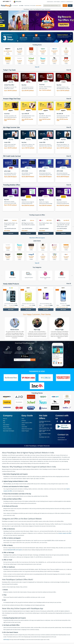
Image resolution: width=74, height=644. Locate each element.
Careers (23, 425)
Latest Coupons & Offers (27, 423)
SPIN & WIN (17, 2)
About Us (5, 419)
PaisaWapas (33, 446)
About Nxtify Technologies (9, 431)
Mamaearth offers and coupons (15, 550)
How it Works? (6, 425)
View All (37, 67)
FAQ (4, 423)
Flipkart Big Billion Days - (46, 428)
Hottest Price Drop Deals (27, 429)
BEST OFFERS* (39, 6)
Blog (4, 421)
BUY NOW (11, 310)
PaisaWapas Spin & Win (44, 437)
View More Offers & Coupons (37, 238)
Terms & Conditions (7, 429)
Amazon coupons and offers (65, 533)
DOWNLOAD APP (70, 2)
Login (70, 6)
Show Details (7, 231)
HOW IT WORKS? (57, 2)
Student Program (25, 431)
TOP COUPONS (33, 6)
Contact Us (63, 435)
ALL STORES (21, 6)
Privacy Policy (6, 427)
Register (65, 6)
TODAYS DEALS (27, 6)
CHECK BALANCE (50, 2)
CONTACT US (63, 2)
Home (23, 419)
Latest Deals (24, 427)
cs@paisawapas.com (62, 440)
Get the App (6, 640)
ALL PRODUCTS (15, 6)
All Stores (24, 421)
